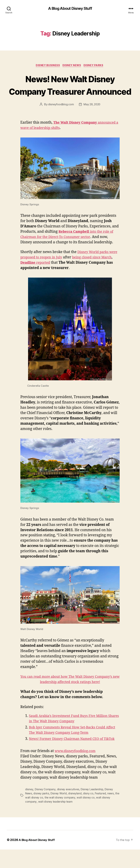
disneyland (76, 812)
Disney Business (47, 66)
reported (49, 276)
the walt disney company (65, 816)
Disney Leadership (93, 808)
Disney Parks (95, 66)
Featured (101, 812)
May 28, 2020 (92, 118)
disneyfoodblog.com (60, 118)
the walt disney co (37, 816)
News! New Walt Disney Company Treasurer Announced (70, 92)
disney (29, 808)
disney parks (42, 812)
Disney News (72, 66)
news (112, 812)
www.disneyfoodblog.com (77, 769)
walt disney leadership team (56, 820)
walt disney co (91, 816)
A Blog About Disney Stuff (70, 9)
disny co (89, 812)
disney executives (69, 808)
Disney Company (45, 808)
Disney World (59, 812)
